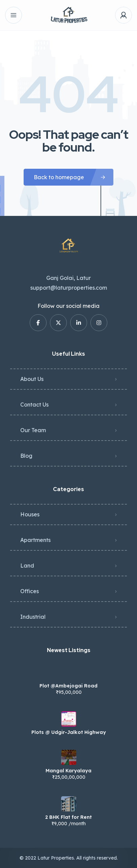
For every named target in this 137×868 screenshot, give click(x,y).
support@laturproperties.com (69, 288)
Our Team (33, 430)
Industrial (33, 617)
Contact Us (34, 405)
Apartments (35, 540)
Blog (26, 456)
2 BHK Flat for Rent (68, 817)
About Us (32, 379)
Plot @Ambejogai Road (68, 686)
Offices (30, 591)
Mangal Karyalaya (68, 771)
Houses (30, 514)
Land (27, 566)
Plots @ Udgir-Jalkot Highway (69, 732)
